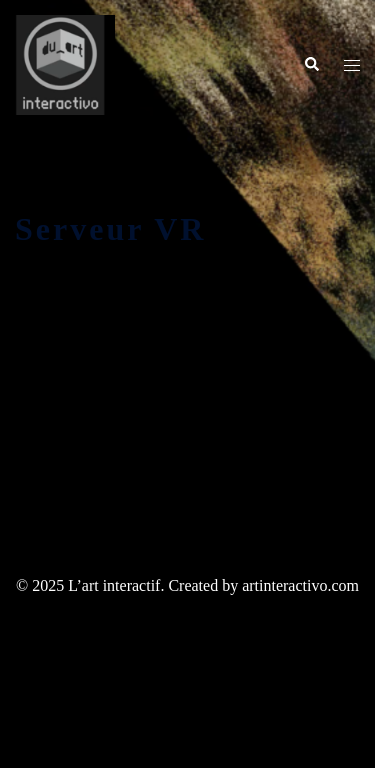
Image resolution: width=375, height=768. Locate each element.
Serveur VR (110, 229)
